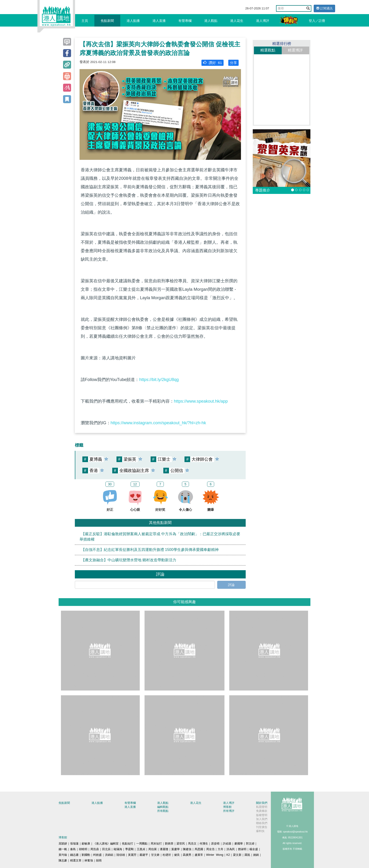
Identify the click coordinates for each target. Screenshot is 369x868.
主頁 (85, 21)
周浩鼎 (95, 849)
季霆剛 (129, 849)
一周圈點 (142, 844)
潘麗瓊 (164, 849)
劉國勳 (86, 855)
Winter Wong (215, 855)
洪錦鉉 (109, 855)
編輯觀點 (163, 807)
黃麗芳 (132, 855)
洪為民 (231, 849)
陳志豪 (63, 860)
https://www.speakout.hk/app (201, 401)
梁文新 (237, 855)
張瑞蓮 (74, 844)
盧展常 (199, 855)
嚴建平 (144, 855)
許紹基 (227, 844)
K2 (228, 855)
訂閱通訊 (324, 8)
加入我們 (262, 819)
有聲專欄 (185, 21)
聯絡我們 (262, 823)
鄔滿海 (118, 849)
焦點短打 (128, 844)
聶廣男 (187, 855)
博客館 (227, 807)
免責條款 (262, 811)
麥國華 (239, 844)
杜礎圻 (167, 855)
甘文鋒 (155, 855)
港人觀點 (211, 21)
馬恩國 (199, 849)
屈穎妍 (63, 844)
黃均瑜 (63, 855)
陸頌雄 (121, 855)
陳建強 (187, 849)
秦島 (73, 849)
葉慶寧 (176, 849)
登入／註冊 (317, 21)
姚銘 (256, 855)
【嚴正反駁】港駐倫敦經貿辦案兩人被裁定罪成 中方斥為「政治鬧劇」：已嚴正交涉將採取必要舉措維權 (160, 537)
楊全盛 (254, 849)
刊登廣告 (262, 827)
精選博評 (295, 50)
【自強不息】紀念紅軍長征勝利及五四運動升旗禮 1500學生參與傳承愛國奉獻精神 (150, 550)
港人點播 (133, 21)
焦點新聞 (107, 21)
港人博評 (263, 21)
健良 (177, 855)
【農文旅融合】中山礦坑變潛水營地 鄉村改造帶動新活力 (129, 560)
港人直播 (159, 21)
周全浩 (210, 849)
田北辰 (106, 849)
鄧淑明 (242, 849)
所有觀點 (163, 811)
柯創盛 (97, 855)
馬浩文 (192, 844)
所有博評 (229, 811)
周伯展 (152, 849)
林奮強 (89, 860)
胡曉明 (83, 849)
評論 (231, 585)
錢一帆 (63, 849)
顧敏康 (86, 844)
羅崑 (247, 855)
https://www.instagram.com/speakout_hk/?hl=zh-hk (158, 423)
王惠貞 (141, 849)
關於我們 (262, 803)
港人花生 (237, 21)
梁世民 (181, 844)
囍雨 (99, 860)
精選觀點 (268, 50)
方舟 (221, 849)
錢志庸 (74, 855)
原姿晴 (215, 844)
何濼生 (204, 844)
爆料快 (260, 831)
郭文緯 (250, 844)
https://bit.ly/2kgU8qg (159, 380)
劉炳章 (169, 844)
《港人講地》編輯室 (106, 844)
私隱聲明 (262, 807)
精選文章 (76, 860)
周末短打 (156, 844)
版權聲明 (262, 815)
